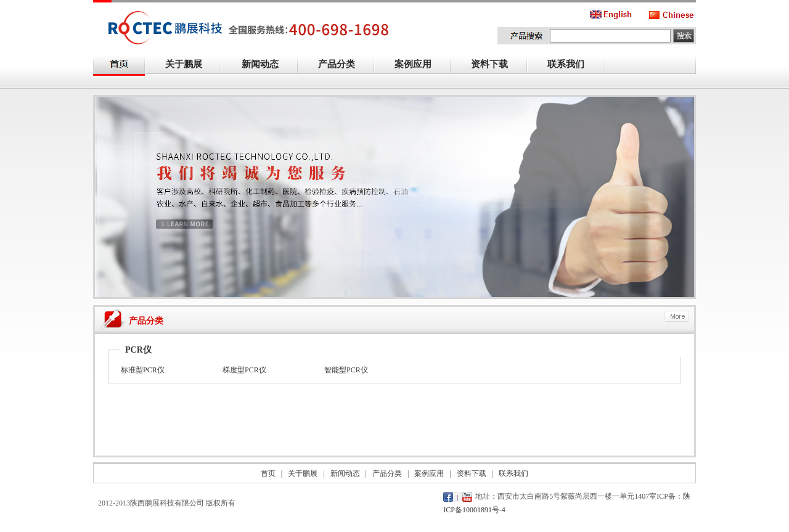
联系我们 (573, 65)
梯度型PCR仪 (244, 370)
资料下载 (496, 65)
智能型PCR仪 (346, 370)
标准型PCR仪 (143, 370)
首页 (268, 473)
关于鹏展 (190, 65)
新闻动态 (267, 65)
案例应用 (420, 65)
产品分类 (343, 65)
